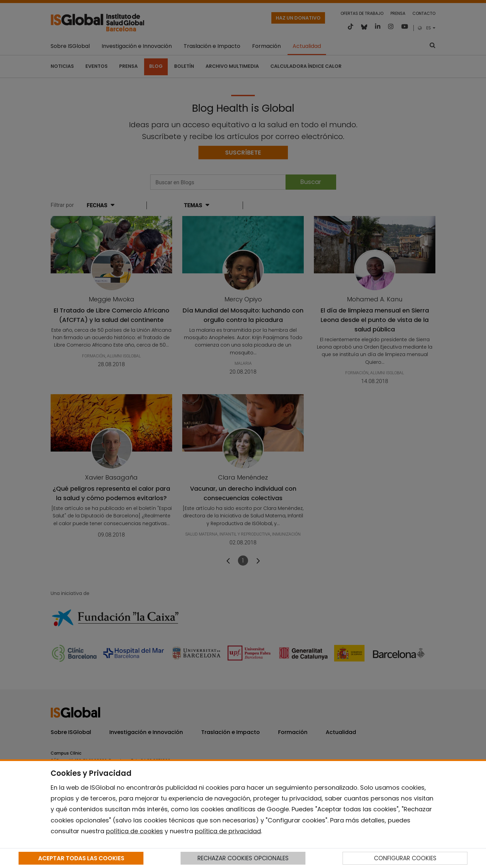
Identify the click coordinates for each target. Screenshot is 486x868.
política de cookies (134, 831)
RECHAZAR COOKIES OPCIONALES (243, 858)
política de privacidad (228, 831)
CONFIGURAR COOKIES (405, 858)
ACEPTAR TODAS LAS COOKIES (81, 858)
